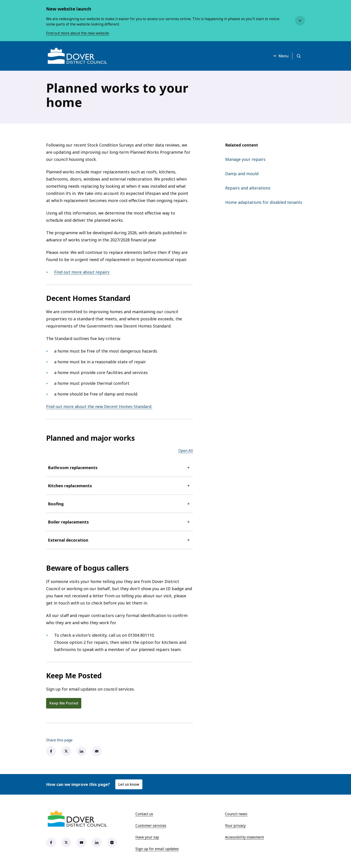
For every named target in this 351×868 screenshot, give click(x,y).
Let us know (129, 784)
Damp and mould (242, 174)
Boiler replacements (120, 522)
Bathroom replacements (120, 468)
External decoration (120, 540)
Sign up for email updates (157, 849)
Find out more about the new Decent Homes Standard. (99, 406)
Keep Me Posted (64, 703)
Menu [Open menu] (280, 56)
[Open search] (299, 56)
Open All (186, 451)
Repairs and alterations (248, 188)
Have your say (147, 837)
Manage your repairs (245, 159)
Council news (236, 814)
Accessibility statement (244, 837)
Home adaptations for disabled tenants (264, 202)
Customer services (151, 825)
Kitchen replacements (120, 486)
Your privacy (235, 825)
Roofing (120, 504)
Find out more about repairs (82, 272)
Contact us (144, 814)
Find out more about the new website (78, 33)
